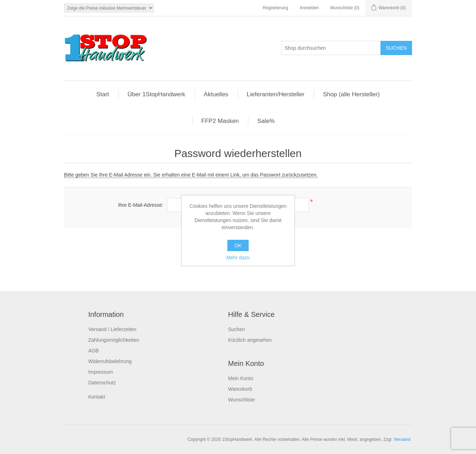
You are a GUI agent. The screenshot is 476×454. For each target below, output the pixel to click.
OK (238, 245)
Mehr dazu (238, 258)
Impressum (100, 372)
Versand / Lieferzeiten (112, 329)
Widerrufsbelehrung (110, 361)
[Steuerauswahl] (109, 8)
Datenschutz (102, 383)
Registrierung (275, 8)
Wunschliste (241, 400)
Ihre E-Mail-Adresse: (141, 205)
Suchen (236, 329)
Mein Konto (241, 378)
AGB (93, 351)
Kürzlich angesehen (250, 340)
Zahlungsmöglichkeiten (113, 340)
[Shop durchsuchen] (331, 48)
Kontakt (96, 397)
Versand (402, 439)
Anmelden (309, 8)
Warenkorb (240, 389)
